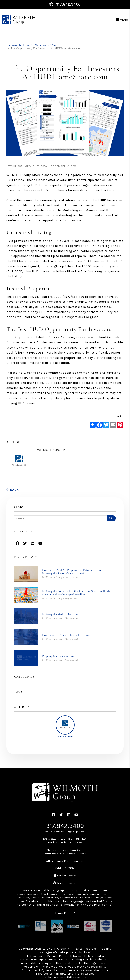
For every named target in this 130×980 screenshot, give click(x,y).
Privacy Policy (57, 956)
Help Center (96, 956)
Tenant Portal (65, 883)
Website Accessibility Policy (65, 977)
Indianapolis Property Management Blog (32, 45)
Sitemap (36, 956)
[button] (17, 543)
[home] (19, 20)
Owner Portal (65, 876)
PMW (87, 952)
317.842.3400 (68, 4)
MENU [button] (122, 20)
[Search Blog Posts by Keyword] (61, 518)
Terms (77, 956)
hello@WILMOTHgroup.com (65, 832)
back (13, 490)
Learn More (65, 913)
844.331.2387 (65, 868)
